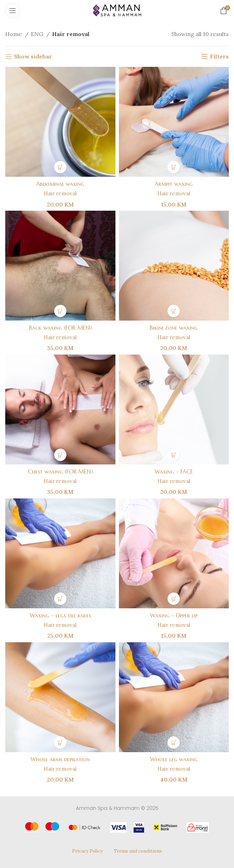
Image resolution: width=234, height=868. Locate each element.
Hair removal (60, 193)
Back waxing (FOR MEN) (60, 328)
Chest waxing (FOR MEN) (60, 471)
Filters (219, 57)
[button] (60, 167)
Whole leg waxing (174, 759)
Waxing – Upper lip (174, 615)
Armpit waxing (174, 184)
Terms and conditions (138, 851)
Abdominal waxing (60, 184)
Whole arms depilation (60, 759)
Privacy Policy (87, 851)
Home (14, 34)
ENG (38, 34)
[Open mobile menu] (13, 10)
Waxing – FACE (174, 471)
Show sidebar (33, 57)
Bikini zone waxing (174, 328)
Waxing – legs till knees (60, 615)
